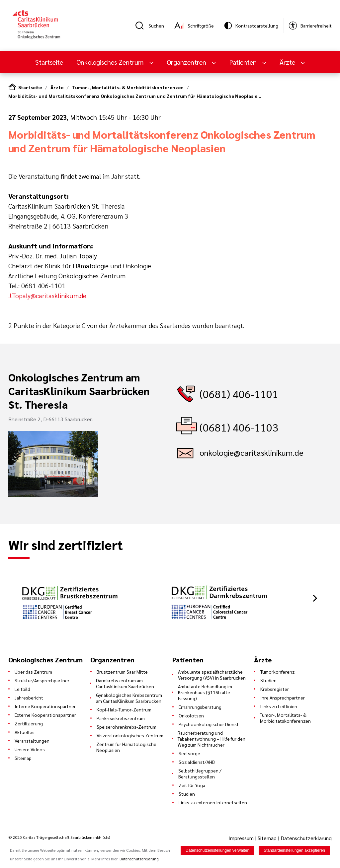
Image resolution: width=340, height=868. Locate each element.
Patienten (244, 62)
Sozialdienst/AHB (197, 762)
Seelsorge (189, 753)
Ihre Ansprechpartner (283, 698)
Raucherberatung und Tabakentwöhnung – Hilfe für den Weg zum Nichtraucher (212, 739)
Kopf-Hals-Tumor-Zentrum (124, 709)
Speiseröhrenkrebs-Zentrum (127, 727)
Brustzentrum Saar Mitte (122, 672)
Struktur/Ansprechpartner (42, 680)
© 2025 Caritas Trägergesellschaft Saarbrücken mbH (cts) (59, 837)
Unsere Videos (30, 749)
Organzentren (187, 62)
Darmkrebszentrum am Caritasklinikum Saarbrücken (125, 683)
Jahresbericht (29, 698)
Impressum (242, 838)
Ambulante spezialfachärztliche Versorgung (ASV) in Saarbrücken (212, 675)
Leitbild (22, 689)
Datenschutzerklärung (306, 838)
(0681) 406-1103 (239, 427)
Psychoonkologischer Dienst (209, 724)
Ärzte (288, 62)
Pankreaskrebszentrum (121, 718)
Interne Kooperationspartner (45, 706)
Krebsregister (275, 689)
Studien (187, 794)
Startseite (49, 62)
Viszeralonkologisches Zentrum (130, 735)
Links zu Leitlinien (279, 706)
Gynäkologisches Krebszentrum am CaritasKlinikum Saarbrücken (129, 698)
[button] (315, 598)
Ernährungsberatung (200, 707)
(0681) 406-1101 (239, 394)
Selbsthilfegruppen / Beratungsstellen (200, 773)
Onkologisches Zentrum (111, 62)
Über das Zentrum (33, 672)
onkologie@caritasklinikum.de (252, 452)
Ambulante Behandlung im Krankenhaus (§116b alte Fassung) (205, 692)
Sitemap (23, 758)
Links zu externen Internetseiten (213, 802)
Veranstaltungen (32, 741)
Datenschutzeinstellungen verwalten (217, 852)
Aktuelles (25, 732)
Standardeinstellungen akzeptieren (294, 852)
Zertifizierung (29, 723)
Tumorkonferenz (277, 672)
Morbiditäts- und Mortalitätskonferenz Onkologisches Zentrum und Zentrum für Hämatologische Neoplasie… (135, 96)
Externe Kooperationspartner (45, 715)
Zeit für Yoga (192, 785)
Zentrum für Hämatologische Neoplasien (126, 747)
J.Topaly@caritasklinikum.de (47, 296)
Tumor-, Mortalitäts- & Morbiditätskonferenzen (128, 87)
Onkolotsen (191, 715)
